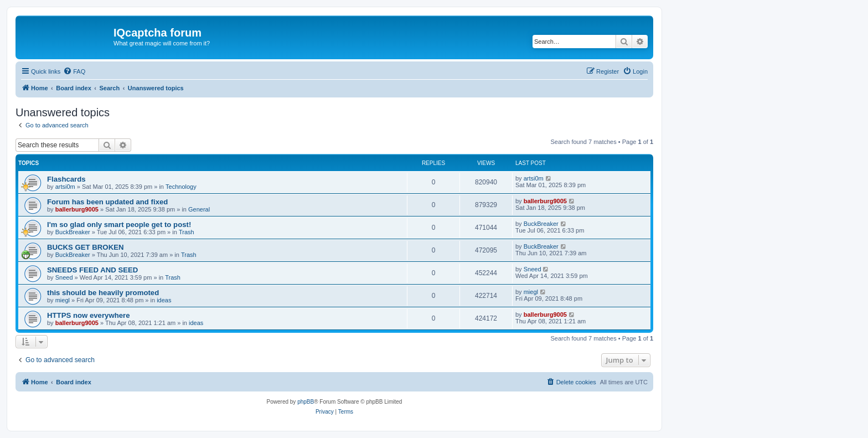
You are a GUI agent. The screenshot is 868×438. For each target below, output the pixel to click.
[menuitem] (74, 71)
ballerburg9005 (77, 209)
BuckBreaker (73, 232)
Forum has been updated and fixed (107, 202)
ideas (164, 300)
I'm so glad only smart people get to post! (119, 225)
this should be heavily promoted (103, 293)
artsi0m (65, 187)
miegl (63, 300)
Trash (187, 232)
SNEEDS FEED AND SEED (92, 270)
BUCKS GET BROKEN (85, 247)
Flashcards (66, 179)
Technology (181, 187)
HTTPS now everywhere (89, 315)
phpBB (306, 402)
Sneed (64, 277)
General (199, 209)
